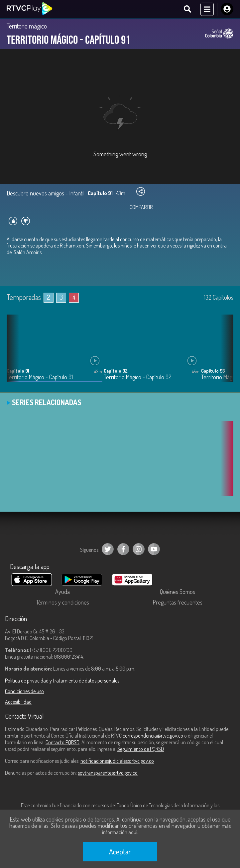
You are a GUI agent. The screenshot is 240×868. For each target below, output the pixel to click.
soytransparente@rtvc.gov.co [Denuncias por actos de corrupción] (108, 773)
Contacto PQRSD (62, 742)
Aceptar (120, 851)
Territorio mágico (27, 26)
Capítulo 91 (18, 371)
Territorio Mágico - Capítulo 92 (138, 377)
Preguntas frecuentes (178, 602)
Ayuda (62, 592)
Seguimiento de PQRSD (141, 749)
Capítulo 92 (116, 371)
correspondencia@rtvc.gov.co (153, 736)
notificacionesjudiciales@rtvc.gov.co (117, 761)
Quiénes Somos (178, 592)
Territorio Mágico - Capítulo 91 (40, 377)
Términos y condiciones (62, 602)
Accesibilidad (18, 702)
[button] (225, 353)
